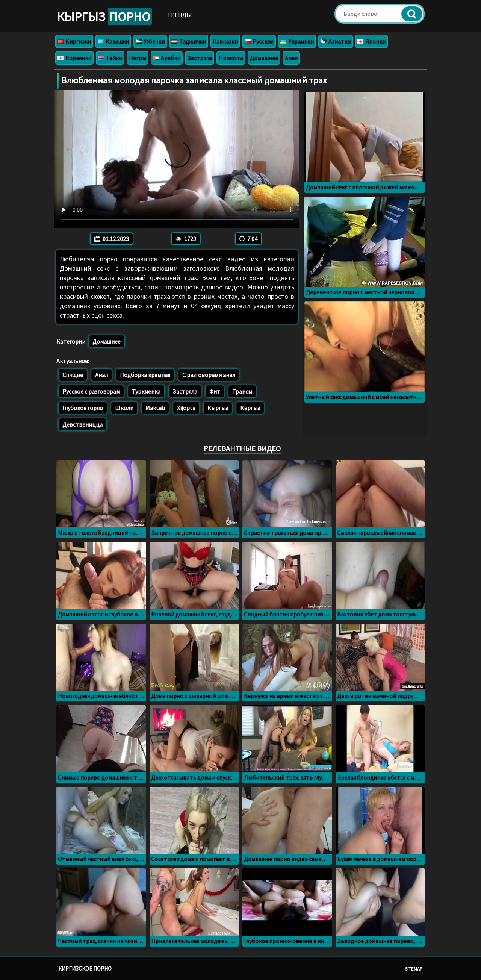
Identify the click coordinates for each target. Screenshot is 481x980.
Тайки (110, 58)
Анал (291, 58)
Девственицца (82, 424)
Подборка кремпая (145, 375)
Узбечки (150, 41)
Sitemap (414, 969)
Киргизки (74, 41)
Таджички (189, 41)
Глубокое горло (83, 408)
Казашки (113, 41)
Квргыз (250, 408)
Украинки (297, 41)
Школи (124, 408)
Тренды (179, 15)
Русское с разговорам (91, 391)
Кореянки (74, 58)
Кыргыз (104, 17)
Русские (259, 41)
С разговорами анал (209, 375)
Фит (215, 391)
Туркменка (146, 391)
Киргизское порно (85, 969)
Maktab (155, 408)
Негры (138, 58)
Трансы (242, 391)
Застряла (200, 58)
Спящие (73, 375)
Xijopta (186, 408)
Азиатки (336, 41)
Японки (371, 41)
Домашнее (264, 58)
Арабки (167, 58)
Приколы (231, 58)
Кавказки (225, 41)
